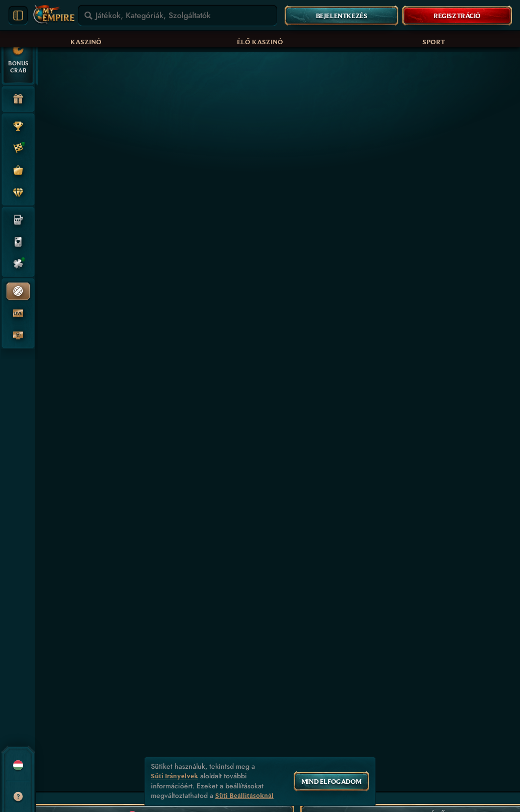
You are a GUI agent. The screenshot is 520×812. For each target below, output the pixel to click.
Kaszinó (86, 42)
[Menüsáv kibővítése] (18, 16)
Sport (434, 42)
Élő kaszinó (260, 42)
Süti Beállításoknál (244, 796)
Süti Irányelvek (175, 776)
